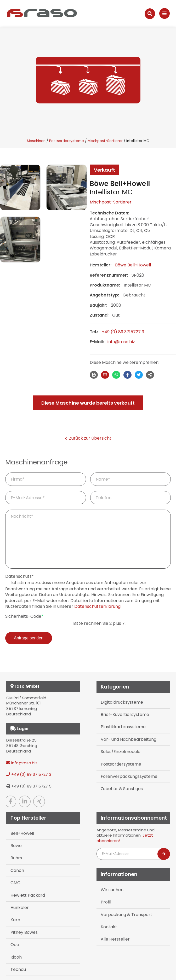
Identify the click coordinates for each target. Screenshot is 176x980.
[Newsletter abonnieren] (164, 854)
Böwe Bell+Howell (133, 265)
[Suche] (150, 14)
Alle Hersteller (115, 939)
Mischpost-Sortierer (105, 141)
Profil (106, 902)
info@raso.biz (121, 342)
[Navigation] (164, 13)
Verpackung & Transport (126, 915)
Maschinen (36, 141)
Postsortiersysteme (67, 141)
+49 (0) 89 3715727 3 (123, 332)
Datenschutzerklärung (97, 606)
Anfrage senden (29, 638)
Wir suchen (112, 890)
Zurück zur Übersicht (88, 438)
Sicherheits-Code (24, 616)
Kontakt (109, 927)
